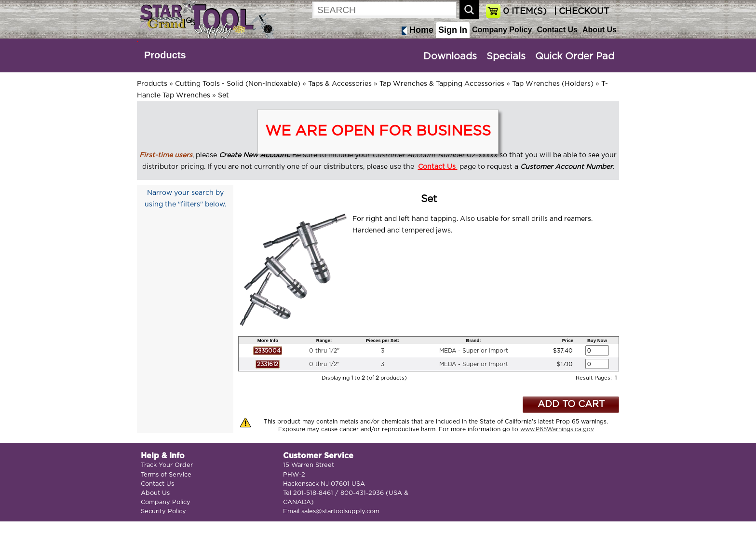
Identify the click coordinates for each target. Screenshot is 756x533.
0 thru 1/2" (324, 351)
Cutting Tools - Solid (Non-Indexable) (238, 84)
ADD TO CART (571, 404)
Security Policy (163, 512)
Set (223, 96)
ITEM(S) (525, 12)
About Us (600, 30)
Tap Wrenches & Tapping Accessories (442, 84)
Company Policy (502, 30)
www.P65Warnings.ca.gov (557, 429)
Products (165, 55)
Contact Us (557, 30)
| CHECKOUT (580, 12)
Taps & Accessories (340, 84)
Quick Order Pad (575, 56)
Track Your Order (167, 465)
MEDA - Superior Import (474, 351)
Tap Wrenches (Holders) (553, 84)
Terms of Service (166, 475)
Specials (506, 56)
